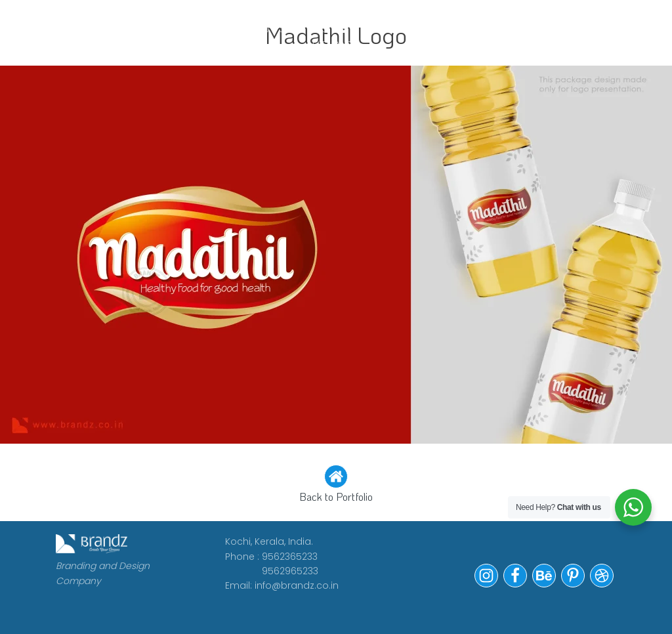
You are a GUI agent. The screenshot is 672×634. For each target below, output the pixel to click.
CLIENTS (260, 28)
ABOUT (190, 28)
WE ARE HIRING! (333, 36)
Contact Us (502, 36)
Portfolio (416, 28)
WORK (128, 28)
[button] (336, 485)
